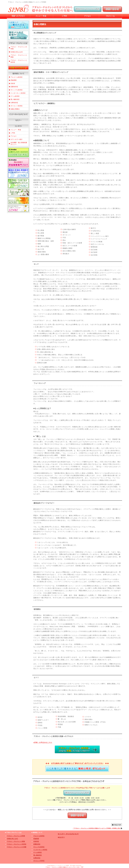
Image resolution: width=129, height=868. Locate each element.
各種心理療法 (15, 109)
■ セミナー (61, 837)
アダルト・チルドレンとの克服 (17, 847)
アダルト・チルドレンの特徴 (16, 836)
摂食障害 (14, 80)
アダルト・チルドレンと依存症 (17, 844)
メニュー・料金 (16, 130)
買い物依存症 (15, 99)
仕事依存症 (14, 103)
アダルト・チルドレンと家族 (16, 841)
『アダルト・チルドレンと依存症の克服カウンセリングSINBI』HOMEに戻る (97, 828)
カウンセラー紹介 (17, 139)
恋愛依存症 (14, 87)
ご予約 (13, 133)
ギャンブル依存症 (17, 90)
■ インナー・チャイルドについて (68, 834)
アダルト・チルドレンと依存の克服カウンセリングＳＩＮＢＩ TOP (65, 867)
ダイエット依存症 (17, 106)
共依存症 (36, 841)
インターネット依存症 (18, 93)
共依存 (13, 83)
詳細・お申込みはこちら (43, 742)
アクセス (14, 136)
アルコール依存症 (17, 77)
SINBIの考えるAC (17, 52)
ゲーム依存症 (15, 96)
